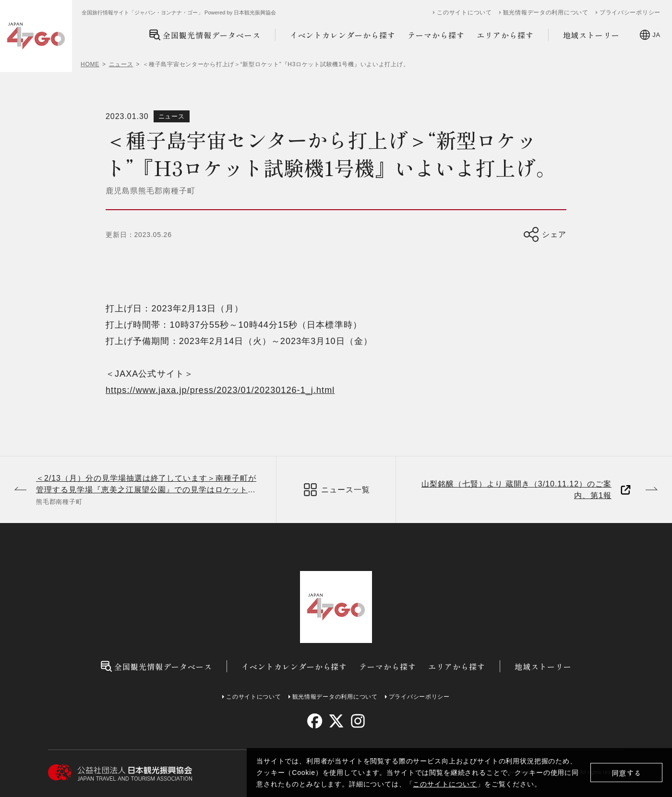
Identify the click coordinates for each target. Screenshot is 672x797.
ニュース (121, 64)
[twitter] (336, 721)
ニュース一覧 (336, 490)
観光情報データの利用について (546, 12)
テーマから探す (436, 35)
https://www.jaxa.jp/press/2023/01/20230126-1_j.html (220, 390)
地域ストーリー (592, 35)
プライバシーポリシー (630, 12)
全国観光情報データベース (205, 35)
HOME (90, 64)
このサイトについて (445, 784)
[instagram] (357, 721)
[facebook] (315, 721)
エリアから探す (505, 35)
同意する (627, 773)
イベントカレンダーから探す (343, 35)
